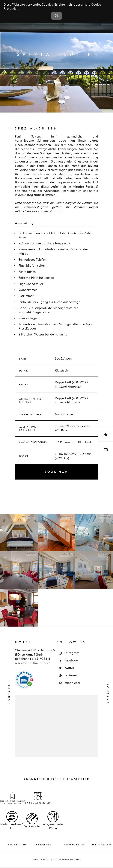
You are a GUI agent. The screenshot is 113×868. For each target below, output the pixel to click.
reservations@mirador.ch (33, 664)
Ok (56, 17)
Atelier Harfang (71, 860)
